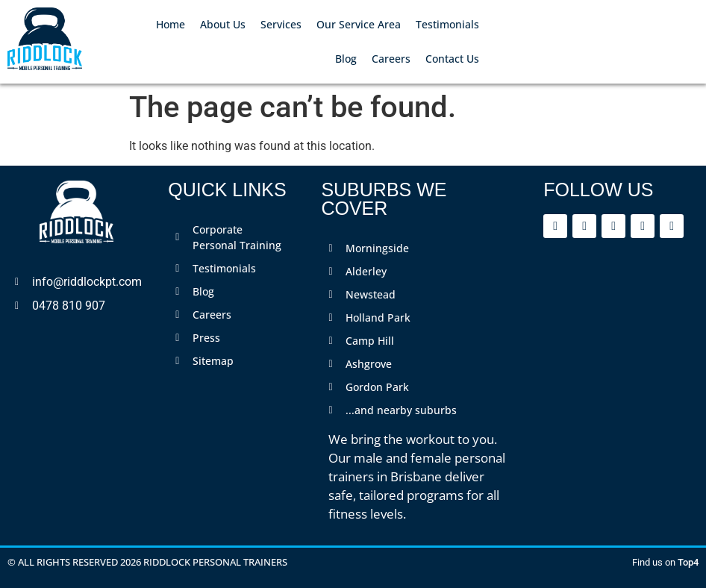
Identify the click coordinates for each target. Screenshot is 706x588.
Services (281, 24)
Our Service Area (359, 24)
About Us (223, 24)
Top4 (688, 562)
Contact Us (452, 59)
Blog (346, 59)
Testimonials (447, 24)
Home (171, 24)
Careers (391, 59)
